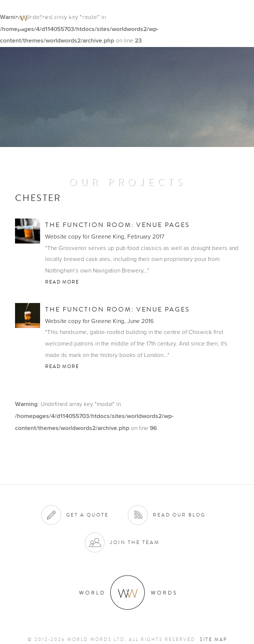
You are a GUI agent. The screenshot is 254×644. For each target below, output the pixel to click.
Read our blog (179, 515)
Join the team (135, 542)
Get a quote (87, 515)
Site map (213, 639)
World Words (64, 18)
